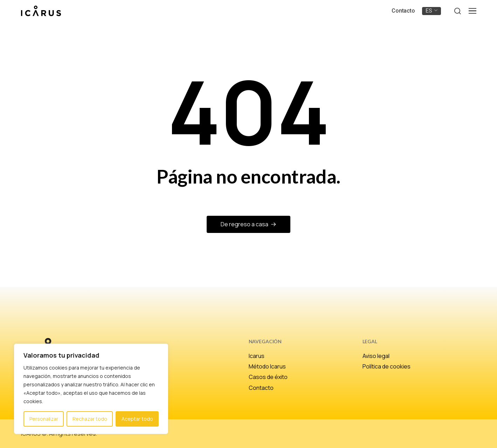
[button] (457, 11)
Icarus (257, 356)
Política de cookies (386, 366)
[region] (91, 389)
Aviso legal (376, 356)
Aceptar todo (137, 419)
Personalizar (44, 419)
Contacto (261, 388)
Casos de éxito (268, 377)
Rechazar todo (90, 419)
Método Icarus (267, 366)
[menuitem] (432, 11)
